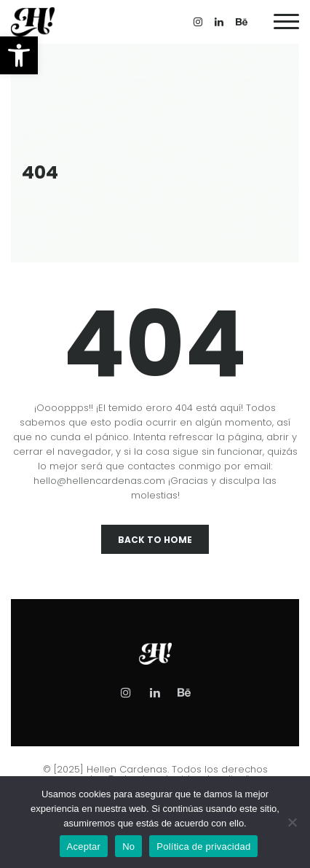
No (128, 847)
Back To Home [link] (155, 540)
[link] (19, 55)
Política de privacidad (203, 847)
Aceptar (84, 847)
